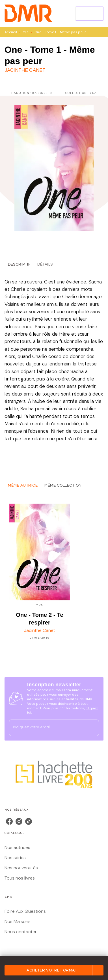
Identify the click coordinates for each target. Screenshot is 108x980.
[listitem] (9, 821)
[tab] (19, 264)
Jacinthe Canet (25, 70)
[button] (54, 970)
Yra (26, 32)
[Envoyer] (92, 728)
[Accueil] (28, 13)
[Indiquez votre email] (47, 728)
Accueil (11, 32)
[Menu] (90, 14)
